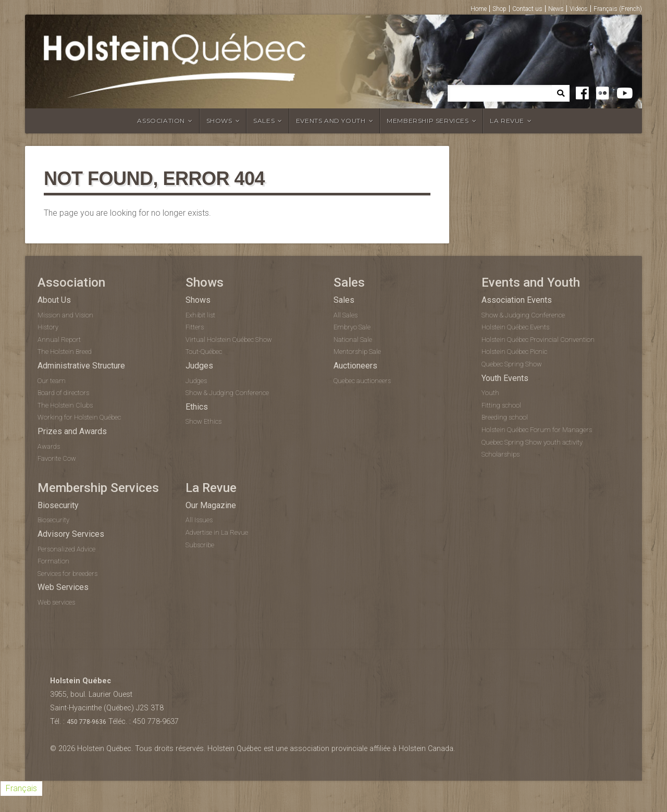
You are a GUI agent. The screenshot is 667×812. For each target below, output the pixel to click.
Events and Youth (331, 121)
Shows (219, 121)
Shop (499, 9)
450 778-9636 (87, 722)
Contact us (527, 9)
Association (161, 121)
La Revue (507, 121)
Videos (579, 9)
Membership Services (428, 121)
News (556, 9)
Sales (264, 121)
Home (479, 9)
